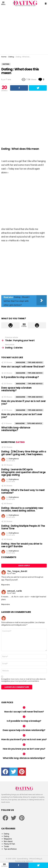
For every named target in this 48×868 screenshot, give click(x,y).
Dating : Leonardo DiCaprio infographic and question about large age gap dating (23, 472)
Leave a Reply (24, 566)
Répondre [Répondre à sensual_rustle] (6, 604)
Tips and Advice (35, 362)
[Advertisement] (24, 31)
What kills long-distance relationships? (16, 429)
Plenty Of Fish (9, 844)
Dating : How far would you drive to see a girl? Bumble (22, 545)
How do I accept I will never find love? (23, 367)
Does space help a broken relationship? (16, 389)
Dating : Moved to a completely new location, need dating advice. (22, 509)
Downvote (37, 325)
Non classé (8, 841)
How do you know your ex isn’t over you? (22, 416)
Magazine (21, 362)
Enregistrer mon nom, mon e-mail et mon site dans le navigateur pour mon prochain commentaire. (23, 680)
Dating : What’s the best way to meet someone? (23, 491)
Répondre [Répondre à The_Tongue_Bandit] (6, 585)
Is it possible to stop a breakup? (20, 377)
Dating (20, 442)
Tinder (6, 846)
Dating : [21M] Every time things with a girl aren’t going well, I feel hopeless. (24, 453)
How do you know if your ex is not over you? (24, 402)
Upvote (10, 325)
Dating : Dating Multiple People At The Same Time (23, 527)
